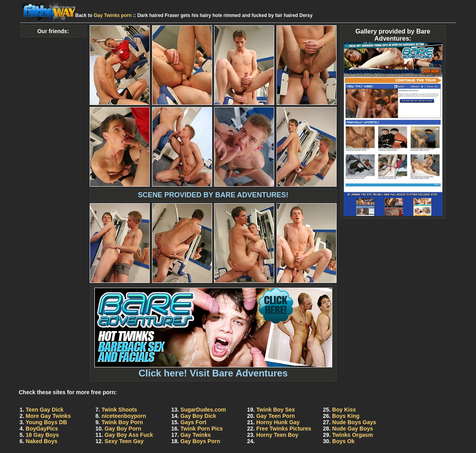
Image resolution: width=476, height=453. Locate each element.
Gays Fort (193, 422)
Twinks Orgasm (353, 435)
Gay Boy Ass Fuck (129, 435)
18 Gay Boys (42, 435)
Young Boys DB (46, 422)
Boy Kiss (344, 410)
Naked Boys (41, 441)
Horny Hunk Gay (278, 422)
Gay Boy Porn (123, 429)
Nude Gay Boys (353, 429)
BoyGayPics (42, 429)
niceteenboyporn (124, 416)
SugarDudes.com (203, 410)
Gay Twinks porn (113, 15)
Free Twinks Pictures (284, 429)
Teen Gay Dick (44, 410)
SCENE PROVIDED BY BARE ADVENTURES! (213, 195)
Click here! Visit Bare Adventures (213, 369)
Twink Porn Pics (202, 429)
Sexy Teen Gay (124, 441)
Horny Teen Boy (277, 435)
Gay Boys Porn (200, 441)
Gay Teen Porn (276, 416)
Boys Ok (343, 441)
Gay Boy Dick (198, 416)
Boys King (346, 416)
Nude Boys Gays (354, 422)
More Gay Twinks (48, 416)
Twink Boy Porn (122, 422)
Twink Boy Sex (276, 410)
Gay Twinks (196, 435)
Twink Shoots (119, 410)
